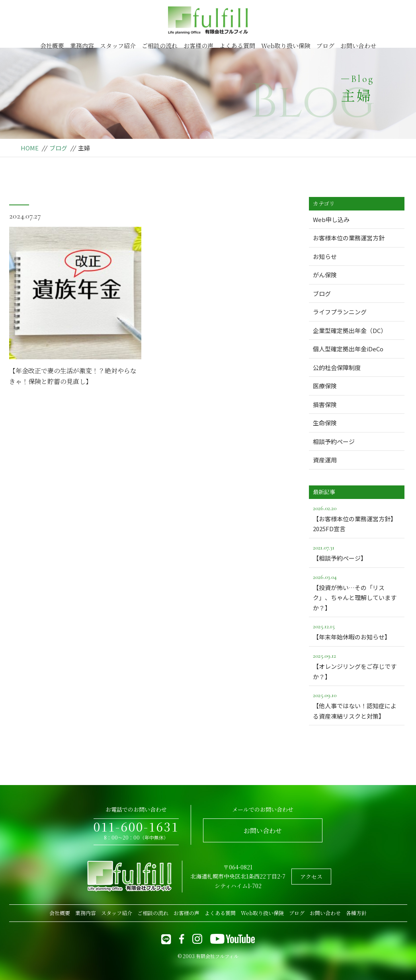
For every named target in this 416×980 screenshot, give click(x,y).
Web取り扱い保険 (286, 46)
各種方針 (356, 913)
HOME (30, 148)
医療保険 (325, 386)
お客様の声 (198, 46)
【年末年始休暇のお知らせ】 (357, 631)
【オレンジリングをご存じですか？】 (357, 666)
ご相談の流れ (160, 46)
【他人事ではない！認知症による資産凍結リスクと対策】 (357, 705)
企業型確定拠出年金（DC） (350, 330)
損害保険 (325, 404)
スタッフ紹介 (118, 46)
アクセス (311, 877)
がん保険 (325, 275)
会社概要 (52, 46)
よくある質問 (237, 46)
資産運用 (325, 460)
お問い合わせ (358, 46)
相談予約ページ (334, 441)
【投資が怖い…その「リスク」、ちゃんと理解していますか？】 (357, 592)
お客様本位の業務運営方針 (349, 238)
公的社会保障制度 (337, 367)
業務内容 (82, 46)
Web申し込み (331, 219)
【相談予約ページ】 (357, 552)
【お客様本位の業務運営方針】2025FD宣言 (357, 518)
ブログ (325, 46)
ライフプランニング (340, 312)
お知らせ (325, 256)
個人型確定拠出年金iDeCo (348, 349)
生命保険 (325, 423)
